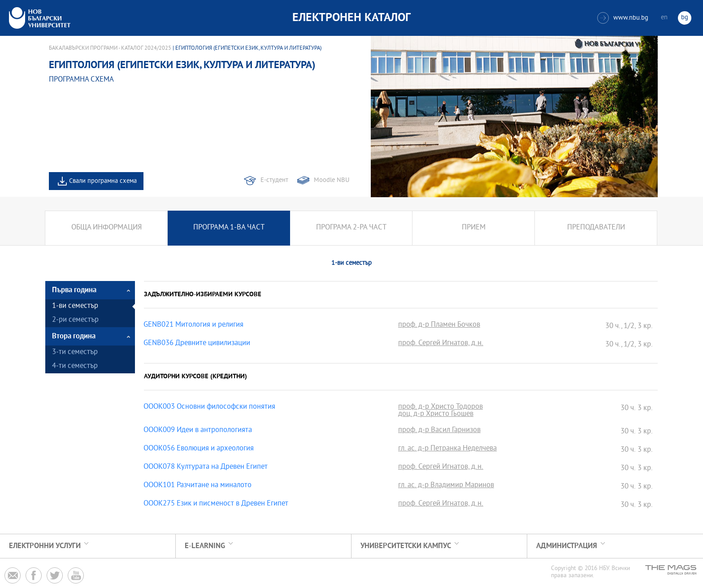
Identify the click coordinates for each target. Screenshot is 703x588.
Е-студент (274, 180)
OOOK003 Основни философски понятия (209, 407)
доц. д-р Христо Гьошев (436, 415)
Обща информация (106, 228)
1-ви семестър (75, 306)
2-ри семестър (75, 320)
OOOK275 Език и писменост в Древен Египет (216, 504)
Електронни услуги (45, 546)
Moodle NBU (332, 180)
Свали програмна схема (103, 181)
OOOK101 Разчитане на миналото (197, 486)
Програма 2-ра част (351, 228)
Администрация (567, 546)
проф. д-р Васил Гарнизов (439, 431)
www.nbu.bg (623, 18)
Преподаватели (596, 228)
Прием (474, 228)
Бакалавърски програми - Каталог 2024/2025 (110, 48)
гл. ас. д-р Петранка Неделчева (447, 449)
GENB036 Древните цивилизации (197, 344)
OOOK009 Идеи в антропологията (198, 431)
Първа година (74, 290)
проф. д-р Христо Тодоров (440, 407)
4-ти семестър (75, 366)
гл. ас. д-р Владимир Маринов (446, 486)
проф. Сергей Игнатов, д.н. (441, 344)
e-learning (205, 546)
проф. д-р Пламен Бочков (439, 325)
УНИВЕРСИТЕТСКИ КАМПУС (406, 546)
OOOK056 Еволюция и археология (199, 449)
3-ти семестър (75, 352)
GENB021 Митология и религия (193, 325)
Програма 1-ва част (229, 228)
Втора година (74, 336)
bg (685, 18)
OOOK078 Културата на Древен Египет (206, 467)
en (664, 18)
